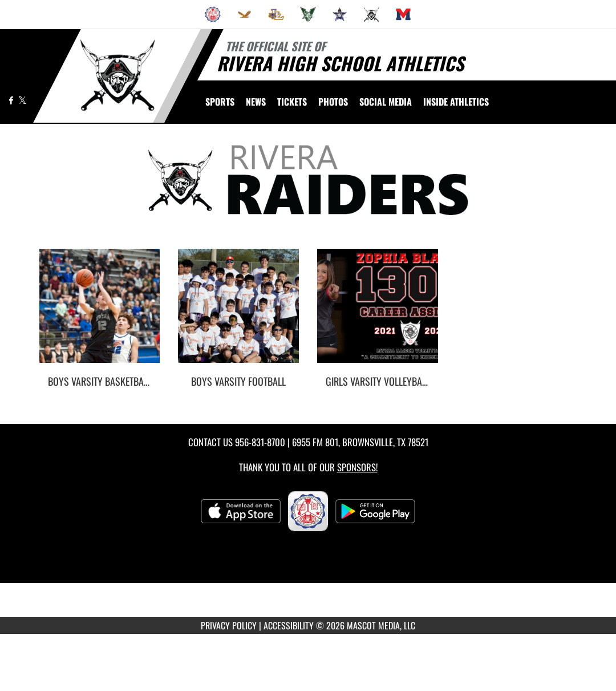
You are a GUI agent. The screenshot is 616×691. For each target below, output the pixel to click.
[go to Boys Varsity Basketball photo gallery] (100, 314)
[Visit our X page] (23, 100)
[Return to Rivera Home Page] (117, 75)
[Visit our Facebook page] (12, 100)
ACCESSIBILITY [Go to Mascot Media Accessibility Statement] (289, 625)
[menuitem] (213, 14)
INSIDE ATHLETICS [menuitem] (456, 102)
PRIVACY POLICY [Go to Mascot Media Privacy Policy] (229, 625)
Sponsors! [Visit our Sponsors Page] (357, 467)
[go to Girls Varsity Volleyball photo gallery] (378, 314)
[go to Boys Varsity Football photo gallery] (238, 314)
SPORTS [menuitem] (220, 102)
